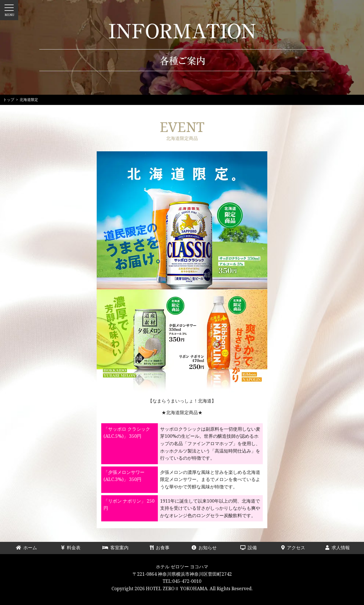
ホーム (29, 548)
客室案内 (115, 548)
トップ (9, 100)
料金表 (73, 548)
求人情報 (338, 548)
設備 (253, 548)
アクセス (293, 548)
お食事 (162, 548)
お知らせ (204, 548)
